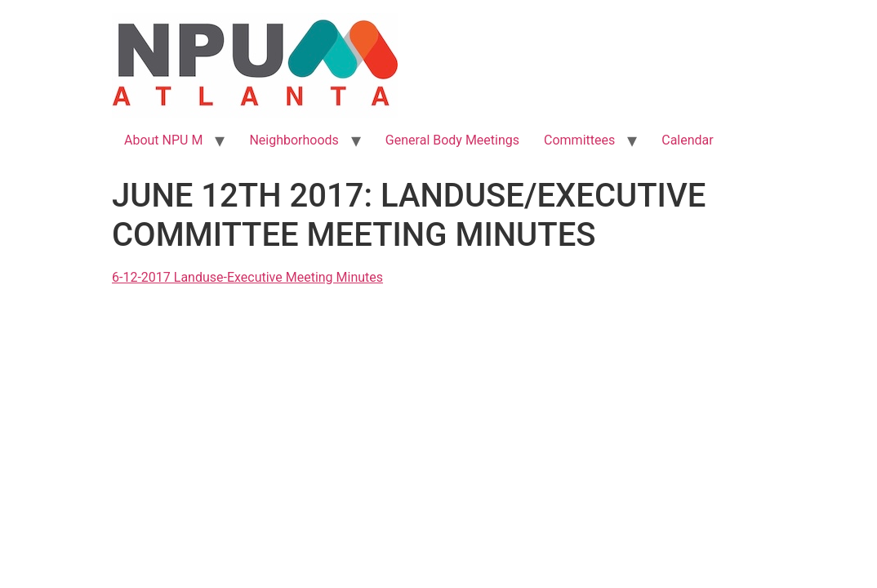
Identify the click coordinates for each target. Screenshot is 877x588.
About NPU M (163, 140)
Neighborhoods (294, 140)
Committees (579, 140)
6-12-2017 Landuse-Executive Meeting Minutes (247, 277)
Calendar (687, 140)
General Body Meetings (452, 140)
